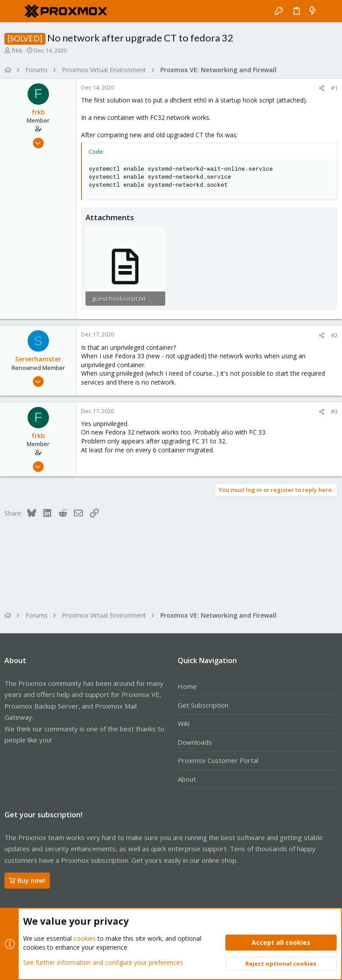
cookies (85, 938)
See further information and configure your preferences (103, 962)
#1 (334, 88)
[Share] (322, 88)
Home (187, 686)
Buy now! (27, 880)
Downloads (195, 742)
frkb (17, 50)
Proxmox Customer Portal (218, 760)
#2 (334, 335)
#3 (334, 411)
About (187, 779)
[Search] (329, 11)
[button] (13, 11)
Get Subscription (203, 705)
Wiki (184, 723)
